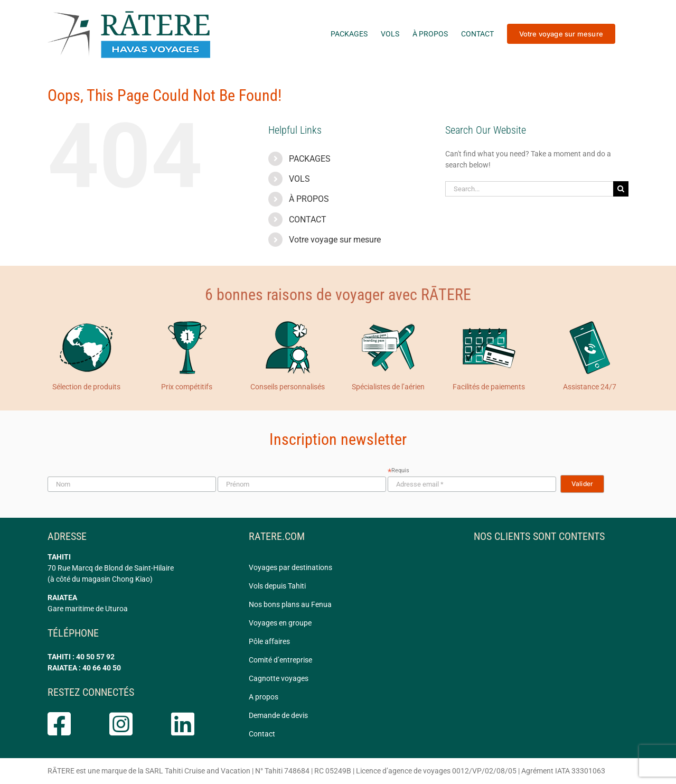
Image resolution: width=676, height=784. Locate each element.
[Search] (621, 189)
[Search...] (529, 189)
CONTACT (308, 220)
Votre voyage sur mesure (335, 240)
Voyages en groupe (280, 623)
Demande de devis (278, 715)
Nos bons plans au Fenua (290, 604)
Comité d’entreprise (280, 660)
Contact (262, 734)
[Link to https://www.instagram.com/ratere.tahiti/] (130, 724)
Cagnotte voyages (279, 678)
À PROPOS (309, 199)
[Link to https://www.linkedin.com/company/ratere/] (192, 724)
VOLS (299, 179)
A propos (264, 697)
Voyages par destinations (290, 567)
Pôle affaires (269, 641)
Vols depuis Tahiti (277, 586)
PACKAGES (310, 159)
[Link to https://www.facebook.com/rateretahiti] (68, 724)
